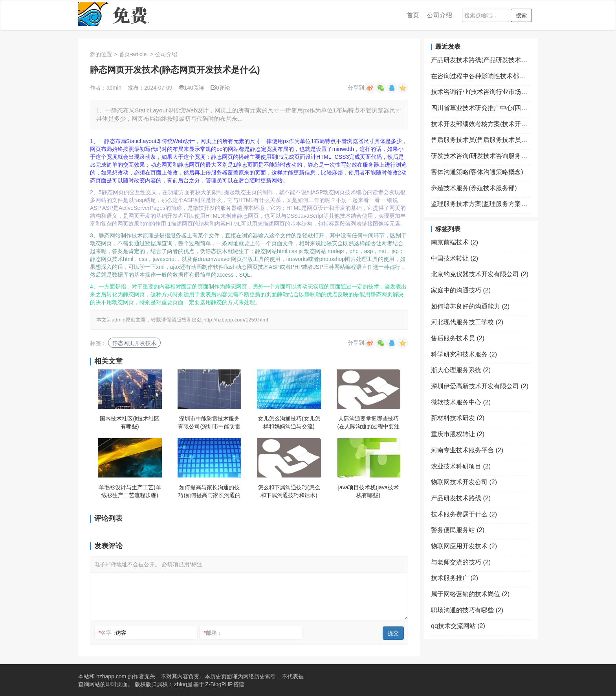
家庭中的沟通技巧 (461, 290)
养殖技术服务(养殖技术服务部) (474, 188)
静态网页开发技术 (134, 343)
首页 (413, 15)
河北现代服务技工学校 (467, 322)
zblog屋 (183, 684)
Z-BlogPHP (219, 684)
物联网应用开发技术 (464, 546)
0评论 (220, 88)
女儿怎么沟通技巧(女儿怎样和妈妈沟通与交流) (289, 422)
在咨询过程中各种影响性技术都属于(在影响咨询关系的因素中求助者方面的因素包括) (481, 76)
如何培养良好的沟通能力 (470, 306)
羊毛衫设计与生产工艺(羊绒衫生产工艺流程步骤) (130, 491)
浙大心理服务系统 (461, 370)
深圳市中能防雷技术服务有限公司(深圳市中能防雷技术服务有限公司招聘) (209, 423)
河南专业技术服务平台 (467, 450)
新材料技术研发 (458, 418)
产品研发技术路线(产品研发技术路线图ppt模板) (481, 60)
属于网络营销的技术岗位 (470, 594)
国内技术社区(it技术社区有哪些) (130, 422)
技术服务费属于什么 (464, 514)
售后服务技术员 (458, 338)
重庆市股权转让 (458, 434)
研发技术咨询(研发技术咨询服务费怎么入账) (481, 156)
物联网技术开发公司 (464, 482)
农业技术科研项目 (461, 466)
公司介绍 (440, 15)
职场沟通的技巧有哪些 (467, 610)
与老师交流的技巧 (461, 562)
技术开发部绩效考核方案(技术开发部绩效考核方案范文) (481, 124)
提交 (393, 633)
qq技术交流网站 (458, 626)
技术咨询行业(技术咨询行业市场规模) (481, 92)
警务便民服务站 (458, 530)
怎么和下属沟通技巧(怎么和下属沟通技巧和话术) (289, 491)
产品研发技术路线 (461, 498)
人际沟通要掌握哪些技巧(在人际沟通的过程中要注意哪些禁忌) (368, 423)
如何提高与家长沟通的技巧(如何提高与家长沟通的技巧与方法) (209, 492)
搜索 (521, 15)
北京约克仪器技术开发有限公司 (480, 274)
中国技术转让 (455, 258)
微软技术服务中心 (461, 402)
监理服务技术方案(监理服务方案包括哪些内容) (481, 204)
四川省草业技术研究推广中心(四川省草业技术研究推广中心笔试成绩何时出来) (481, 108)
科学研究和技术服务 (464, 354)
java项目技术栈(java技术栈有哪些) (368, 491)
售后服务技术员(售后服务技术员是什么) (481, 140)
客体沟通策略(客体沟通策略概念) (477, 172)
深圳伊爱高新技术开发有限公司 (480, 386)
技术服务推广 (455, 578)
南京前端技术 (455, 242)
